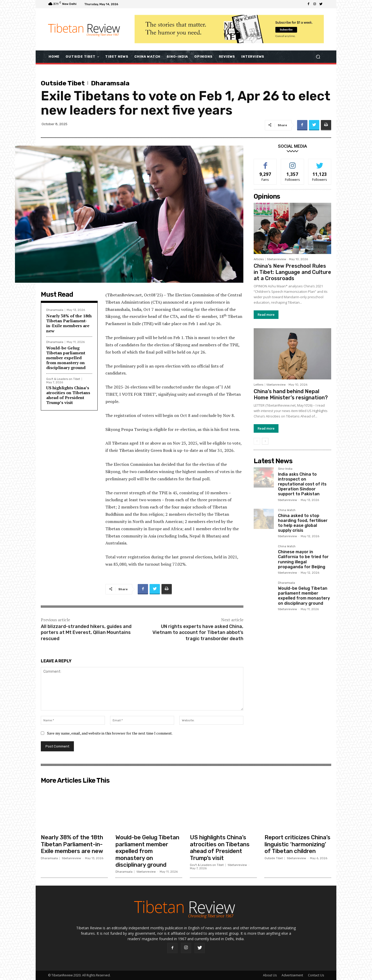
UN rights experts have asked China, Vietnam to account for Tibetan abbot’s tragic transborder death (198, 633)
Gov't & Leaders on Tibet (63, 379)
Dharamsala (110, 83)
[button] (318, 57)
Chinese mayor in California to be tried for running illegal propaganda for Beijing (303, 559)
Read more (266, 315)
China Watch (287, 510)
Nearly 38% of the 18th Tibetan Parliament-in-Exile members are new (69, 323)
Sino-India (285, 469)
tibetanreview (277, 259)
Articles (259, 259)
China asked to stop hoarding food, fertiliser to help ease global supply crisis (303, 523)
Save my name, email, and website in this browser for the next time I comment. (110, 733)
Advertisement (292, 975)
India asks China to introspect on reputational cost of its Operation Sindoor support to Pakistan (302, 484)
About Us (270, 975)
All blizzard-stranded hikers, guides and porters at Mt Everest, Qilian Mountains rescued (86, 633)
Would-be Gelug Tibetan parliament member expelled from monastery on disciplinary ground (66, 358)
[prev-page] (257, 441)
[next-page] (265, 441)
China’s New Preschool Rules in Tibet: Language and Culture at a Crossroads (292, 272)
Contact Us (316, 975)
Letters (258, 385)
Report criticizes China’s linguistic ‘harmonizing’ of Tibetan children (297, 844)
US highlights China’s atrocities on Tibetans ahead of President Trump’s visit (68, 395)
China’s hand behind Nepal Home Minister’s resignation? (291, 394)
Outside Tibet (63, 83)
